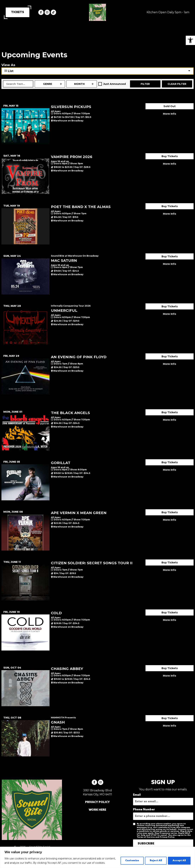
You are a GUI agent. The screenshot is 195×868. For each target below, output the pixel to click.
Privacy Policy (167, 837)
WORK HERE (97, 810)
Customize (129, 858)
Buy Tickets (170, 156)
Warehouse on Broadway (68, 121)
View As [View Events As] (8, 65)
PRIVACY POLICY (97, 802)
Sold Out (170, 106)
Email (137, 795)
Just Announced (115, 84)
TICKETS (18, 12)
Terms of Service (146, 837)
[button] (190, 40)
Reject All (154, 858)
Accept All (179, 858)
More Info (170, 114)
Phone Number (144, 810)
